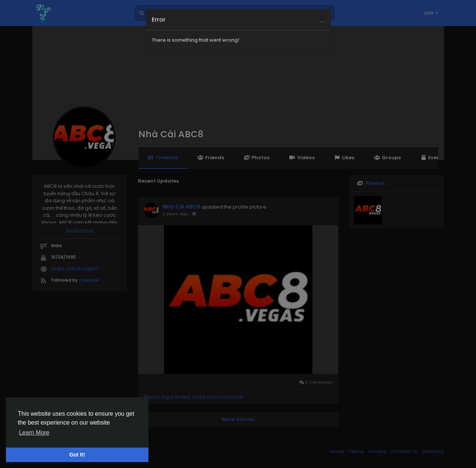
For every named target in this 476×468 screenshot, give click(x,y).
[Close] (322, 12)
